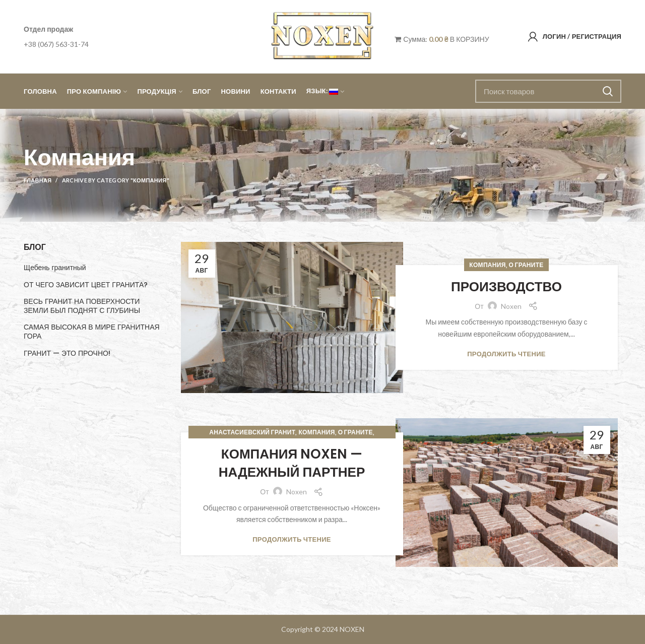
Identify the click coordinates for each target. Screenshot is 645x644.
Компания (487, 265)
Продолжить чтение (506, 354)
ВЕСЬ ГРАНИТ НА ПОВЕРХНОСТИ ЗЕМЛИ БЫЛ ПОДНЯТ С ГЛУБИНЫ (82, 306)
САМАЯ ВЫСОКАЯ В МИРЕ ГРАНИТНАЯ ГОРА (92, 332)
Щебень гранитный (55, 268)
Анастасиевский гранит (252, 432)
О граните (526, 265)
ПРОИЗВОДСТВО (506, 287)
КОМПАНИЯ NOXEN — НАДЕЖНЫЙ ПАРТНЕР (292, 463)
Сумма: (421, 39)
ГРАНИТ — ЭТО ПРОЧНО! (67, 353)
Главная (38, 180)
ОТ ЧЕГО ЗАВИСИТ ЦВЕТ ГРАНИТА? (86, 285)
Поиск (608, 91)
